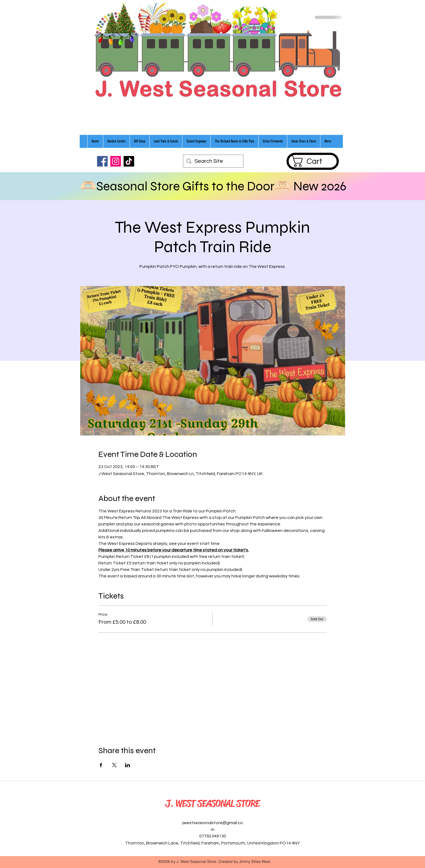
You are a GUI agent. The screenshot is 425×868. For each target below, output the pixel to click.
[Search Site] (213, 161)
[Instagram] (116, 161)
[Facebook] (102, 161)
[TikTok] (129, 161)
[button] (313, 161)
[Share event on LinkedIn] (128, 765)
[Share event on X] (114, 765)
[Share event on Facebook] (101, 765)
